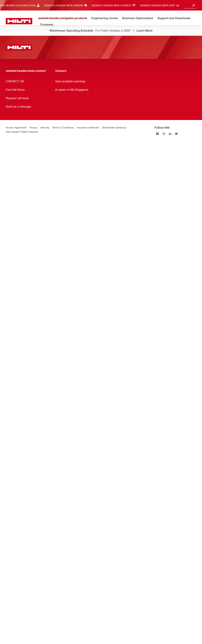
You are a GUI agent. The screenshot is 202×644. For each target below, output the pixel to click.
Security (45, 127)
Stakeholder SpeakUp (114, 127)
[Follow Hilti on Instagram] (164, 134)
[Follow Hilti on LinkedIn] (170, 134)
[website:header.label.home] (19, 21)
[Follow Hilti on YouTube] (176, 134)
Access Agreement (16, 127)
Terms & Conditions (63, 127)
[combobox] (190, 5)
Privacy (34, 127)
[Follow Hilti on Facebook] (158, 134)
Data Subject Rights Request (22, 132)
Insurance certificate (88, 127)
